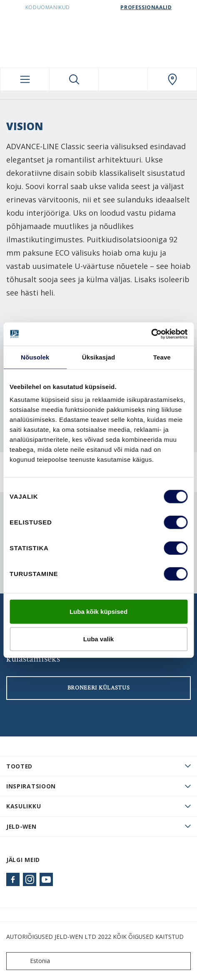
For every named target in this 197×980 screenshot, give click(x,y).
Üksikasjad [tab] (98, 357)
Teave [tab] (162, 357)
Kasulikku (24, 806)
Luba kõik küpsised (98, 612)
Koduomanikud (48, 7)
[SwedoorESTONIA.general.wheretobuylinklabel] (172, 79)
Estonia (30, 961)
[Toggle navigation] (25, 79)
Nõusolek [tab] (35, 357)
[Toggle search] (74, 79)
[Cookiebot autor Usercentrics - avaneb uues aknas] (151, 334)
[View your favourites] (123, 79)
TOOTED (19, 766)
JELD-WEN (21, 826)
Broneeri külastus (99, 688)
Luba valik (98, 639)
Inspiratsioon (31, 786)
